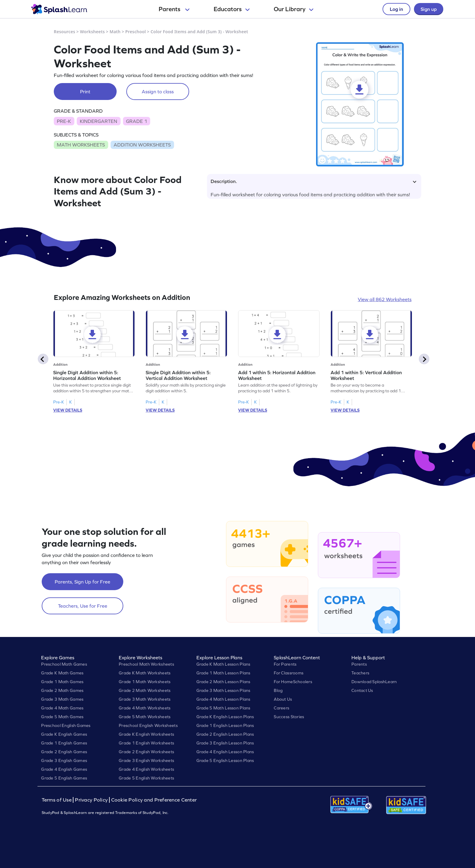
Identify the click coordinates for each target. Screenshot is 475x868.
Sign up (429, 9)
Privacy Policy (91, 800)
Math (115, 32)
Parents (174, 9)
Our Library (294, 9)
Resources (65, 32)
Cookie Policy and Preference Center (154, 800)
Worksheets (92, 32)
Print (85, 92)
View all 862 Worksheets (385, 299)
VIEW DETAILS (68, 410)
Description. (313, 181)
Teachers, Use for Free (83, 606)
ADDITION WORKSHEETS (142, 145)
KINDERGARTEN (99, 121)
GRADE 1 (137, 121)
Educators (232, 9)
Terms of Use (57, 800)
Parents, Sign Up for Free (82, 582)
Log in (396, 9)
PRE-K (64, 121)
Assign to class (158, 92)
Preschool (136, 32)
